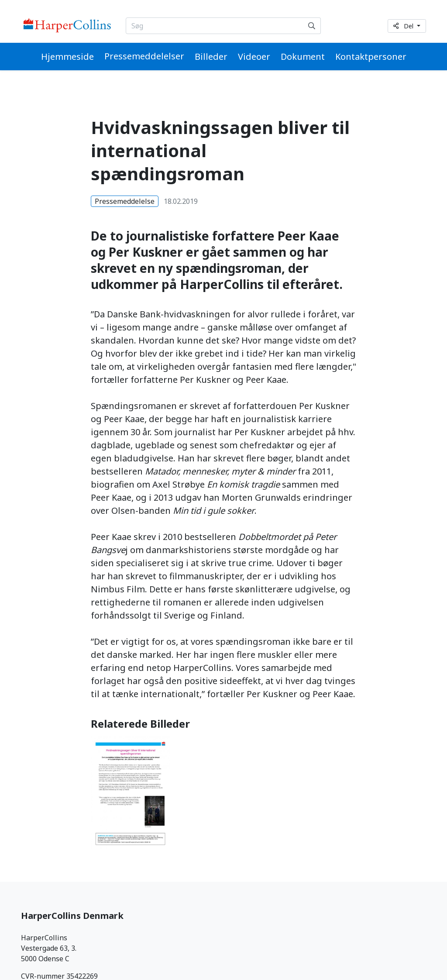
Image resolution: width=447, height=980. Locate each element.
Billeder (211, 57)
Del (404, 26)
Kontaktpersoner (371, 57)
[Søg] (312, 26)
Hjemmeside (67, 57)
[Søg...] (215, 26)
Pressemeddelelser (144, 56)
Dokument (303, 57)
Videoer (254, 57)
